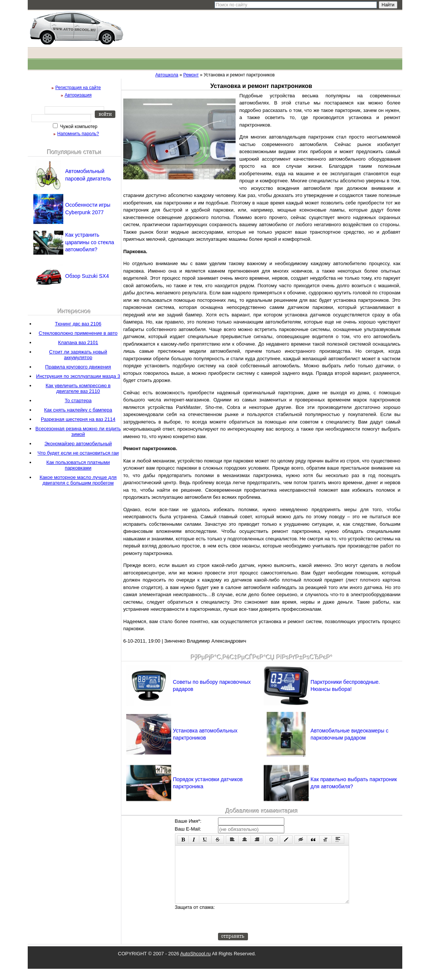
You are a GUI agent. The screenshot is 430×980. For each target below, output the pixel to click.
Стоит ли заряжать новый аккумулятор (78, 355)
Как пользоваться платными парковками (78, 465)
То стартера (78, 401)
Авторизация (78, 95)
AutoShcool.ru (196, 965)
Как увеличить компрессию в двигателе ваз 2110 (78, 388)
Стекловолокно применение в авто (78, 333)
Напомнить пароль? (78, 134)
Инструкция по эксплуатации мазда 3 (78, 376)
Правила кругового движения (78, 367)
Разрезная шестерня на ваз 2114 (78, 419)
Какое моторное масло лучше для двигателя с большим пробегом (78, 480)
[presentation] (275, 929)
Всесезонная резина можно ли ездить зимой (78, 431)
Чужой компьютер (78, 127)
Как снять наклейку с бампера (78, 410)
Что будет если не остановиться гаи (78, 453)
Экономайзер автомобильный (78, 444)
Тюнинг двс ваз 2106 (78, 324)
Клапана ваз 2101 (78, 342)
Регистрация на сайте (78, 88)
